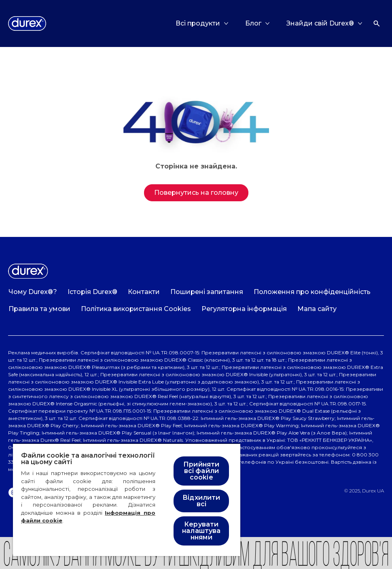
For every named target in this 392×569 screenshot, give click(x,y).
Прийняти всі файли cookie (201, 471)
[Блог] (253, 23)
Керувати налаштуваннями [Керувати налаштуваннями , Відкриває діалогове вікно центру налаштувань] (201, 531)
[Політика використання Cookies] (136, 309)
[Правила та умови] (39, 309)
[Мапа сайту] (317, 309)
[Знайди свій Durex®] (320, 23)
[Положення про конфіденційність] (312, 292)
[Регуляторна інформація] (244, 309)
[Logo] (27, 23)
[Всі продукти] (198, 23)
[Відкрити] (377, 23)
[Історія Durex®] (92, 292)
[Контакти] (144, 292)
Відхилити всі (201, 501)
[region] (127, 500)
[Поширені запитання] (207, 292)
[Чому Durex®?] (33, 292)
